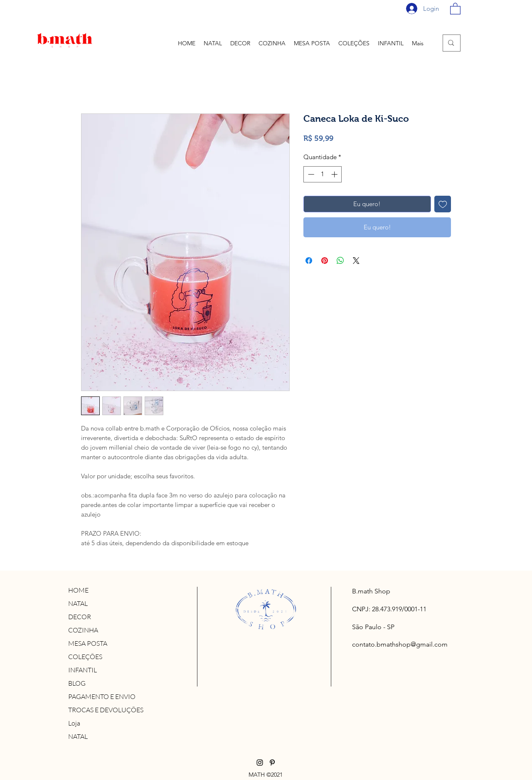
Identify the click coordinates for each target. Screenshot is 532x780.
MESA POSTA (88, 643)
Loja (74, 723)
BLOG (77, 683)
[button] (455, 8)
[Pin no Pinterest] (325, 261)
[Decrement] (310, 174)
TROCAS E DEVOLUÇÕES (106, 710)
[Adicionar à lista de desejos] (443, 204)
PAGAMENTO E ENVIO (102, 696)
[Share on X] (356, 261)
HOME (78, 590)
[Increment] (335, 174)
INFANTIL (83, 670)
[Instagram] (260, 763)
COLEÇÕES (85, 657)
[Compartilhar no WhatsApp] (340, 261)
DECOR (80, 617)
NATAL (78, 603)
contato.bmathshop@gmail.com (400, 644)
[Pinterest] (272, 763)
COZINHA (83, 630)
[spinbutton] (323, 174)
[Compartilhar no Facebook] (309, 261)
